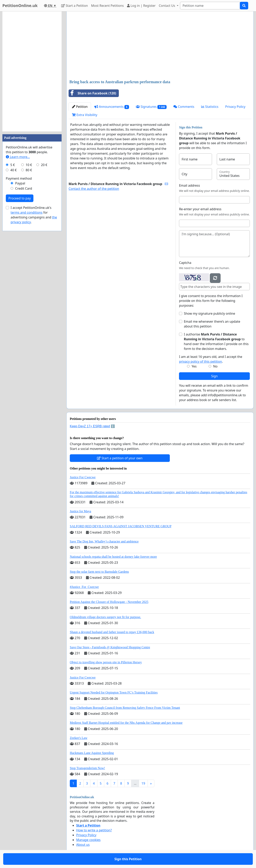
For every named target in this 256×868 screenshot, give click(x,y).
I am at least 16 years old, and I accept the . (211, 359)
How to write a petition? (94, 830)
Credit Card (24, 188)
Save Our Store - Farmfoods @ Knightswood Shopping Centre (110, 647)
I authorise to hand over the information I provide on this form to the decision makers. (216, 341)
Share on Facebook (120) (92, 93)
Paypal (20, 183)
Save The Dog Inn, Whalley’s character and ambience (104, 541)
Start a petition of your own (120, 458)
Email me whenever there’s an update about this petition (212, 324)
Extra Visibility (85, 115)
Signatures (151, 107)
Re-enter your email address (200, 209)
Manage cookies (88, 840)
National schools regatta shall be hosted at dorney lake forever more (113, 557)
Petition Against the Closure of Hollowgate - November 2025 (109, 602)
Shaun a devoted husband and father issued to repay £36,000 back (112, 632)
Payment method (19, 178)
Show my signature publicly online (209, 313)
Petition (80, 107)
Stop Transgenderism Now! (87, 768)
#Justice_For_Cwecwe (84, 587)
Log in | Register (141, 6)
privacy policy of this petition (200, 361)
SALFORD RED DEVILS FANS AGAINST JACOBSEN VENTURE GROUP (121, 526)
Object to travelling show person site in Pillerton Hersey (106, 662)
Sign (214, 376)
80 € (29, 170)
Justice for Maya (80, 511)
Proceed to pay (20, 198)
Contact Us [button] (167, 6)
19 (143, 783)
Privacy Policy (235, 107)
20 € (44, 165)
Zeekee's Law (79, 738)
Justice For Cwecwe (83, 477)
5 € (13, 165)
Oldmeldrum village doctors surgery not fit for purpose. (105, 617)
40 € (14, 170)
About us (83, 845)
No (215, 366)
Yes (194, 366)
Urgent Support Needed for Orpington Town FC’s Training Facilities (114, 692)
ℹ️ (113, 426)
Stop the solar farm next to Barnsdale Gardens (99, 572)
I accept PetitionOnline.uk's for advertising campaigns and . (34, 215)
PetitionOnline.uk (20, 6)
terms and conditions (26, 212)
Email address (189, 185)
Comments (184, 107)
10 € (29, 165)
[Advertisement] (160, 46)
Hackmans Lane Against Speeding (92, 753)
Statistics (210, 107)
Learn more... (18, 157)
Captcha (185, 263)
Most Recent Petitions (107, 6)
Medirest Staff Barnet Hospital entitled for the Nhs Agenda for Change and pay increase (126, 723)
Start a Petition (74, 6)
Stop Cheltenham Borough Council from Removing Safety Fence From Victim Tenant (125, 708)
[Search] (210, 6)
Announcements (112, 107)
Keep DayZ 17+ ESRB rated (90, 426)
